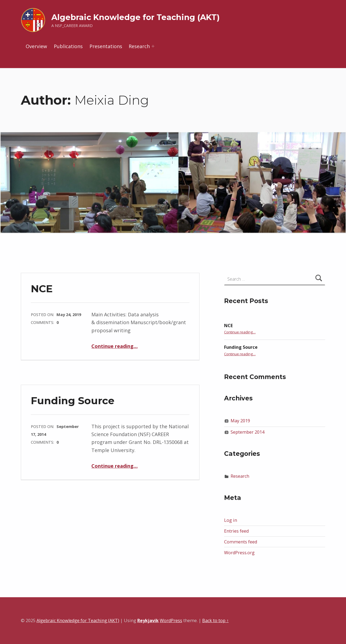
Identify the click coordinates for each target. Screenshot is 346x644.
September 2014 (247, 432)
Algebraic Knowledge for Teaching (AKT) (136, 17)
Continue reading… (114, 346)
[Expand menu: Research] (153, 46)
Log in (231, 520)
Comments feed (241, 542)
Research (139, 46)
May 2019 (240, 421)
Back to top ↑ (215, 620)
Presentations (106, 46)
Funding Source (73, 401)
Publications (68, 46)
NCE (42, 289)
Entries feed (236, 531)
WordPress (171, 620)
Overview (36, 46)
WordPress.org (239, 553)
